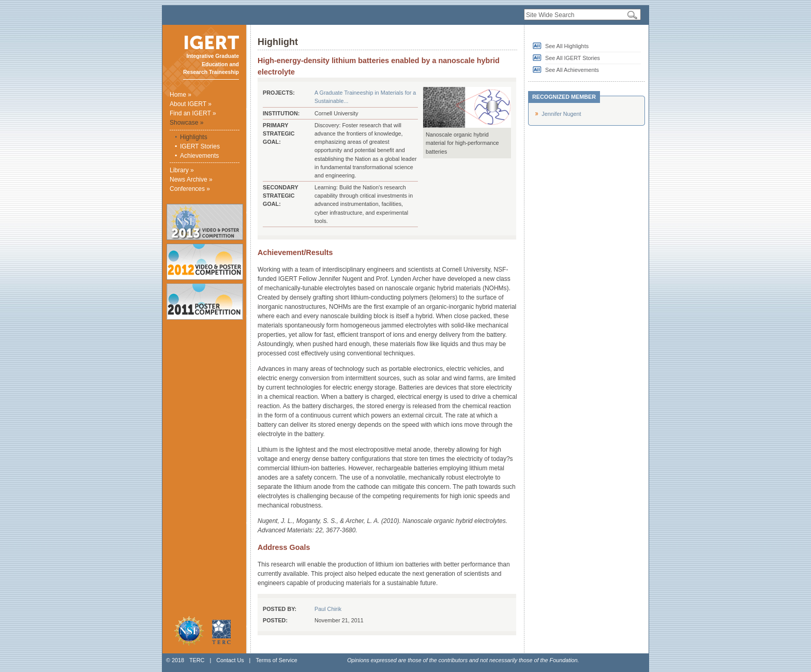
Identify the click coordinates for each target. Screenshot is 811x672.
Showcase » (186, 123)
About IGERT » (191, 104)
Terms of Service (276, 660)
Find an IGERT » (193, 113)
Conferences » (190, 189)
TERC (197, 660)
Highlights (194, 137)
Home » (181, 95)
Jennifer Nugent (561, 114)
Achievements (199, 156)
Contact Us (230, 660)
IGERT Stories (200, 146)
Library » (182, 170)
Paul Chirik (328, 609)
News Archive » (191, 180)
